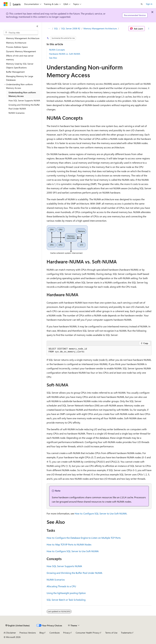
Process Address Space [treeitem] (17, 47)
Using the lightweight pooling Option (66, 593)
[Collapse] (37, 26)
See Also (53, 58)
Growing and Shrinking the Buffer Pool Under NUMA (74, 573)
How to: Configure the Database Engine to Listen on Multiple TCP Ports (84, 538)
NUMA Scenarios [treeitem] (17, 113)
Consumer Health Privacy (88, 633)
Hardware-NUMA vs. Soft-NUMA (65, 54)
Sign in (149, 4)
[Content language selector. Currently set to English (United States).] (18, 626)
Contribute (55, 633)
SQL (56, 28)
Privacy (67, 633)
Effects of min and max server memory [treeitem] (20, 58)
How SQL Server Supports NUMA (64, 566)
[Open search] (142, 4)
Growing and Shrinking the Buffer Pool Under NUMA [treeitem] (24, 107)
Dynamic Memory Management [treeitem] (21, 51)
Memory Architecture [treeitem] (16, 43)
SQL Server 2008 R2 (71, 28)
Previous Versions (28, 633)
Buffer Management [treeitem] (15, 72)
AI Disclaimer (10, 633)
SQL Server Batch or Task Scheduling (66, 600)
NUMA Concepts (57, 50)
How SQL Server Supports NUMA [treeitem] (24, 100)
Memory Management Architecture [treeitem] (23, 38)
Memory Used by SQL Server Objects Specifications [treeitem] (20, 66)
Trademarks (126, 633)
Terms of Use (111, 633)
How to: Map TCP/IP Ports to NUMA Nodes (69, 544)
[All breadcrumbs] (49, 29)
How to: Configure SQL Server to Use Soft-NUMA (101, 513)
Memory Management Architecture (100, 28)
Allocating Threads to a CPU (61, 586)
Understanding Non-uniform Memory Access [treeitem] (22, 94)
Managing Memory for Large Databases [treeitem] (20, 78)
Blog (42, 633)
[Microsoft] (6, 4)
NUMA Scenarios (56, 580)
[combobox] (21, 33)
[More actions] (149, 29)
